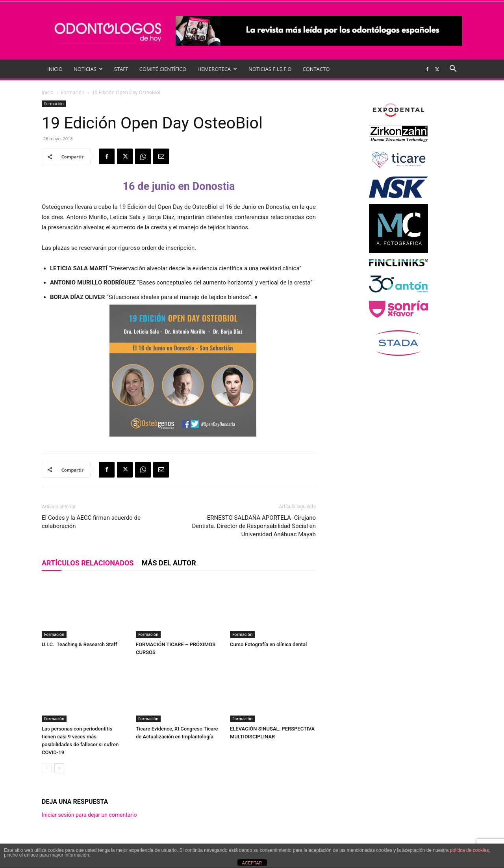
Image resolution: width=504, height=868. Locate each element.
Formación (73, 92)
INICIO (55, 69)
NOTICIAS (88, 69)
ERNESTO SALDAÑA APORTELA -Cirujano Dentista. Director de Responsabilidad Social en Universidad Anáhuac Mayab (254, 526)
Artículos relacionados (88, 563)
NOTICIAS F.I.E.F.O (270, 69)
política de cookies (470, 850)
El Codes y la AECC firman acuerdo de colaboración (91, 522)
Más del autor (169, 563)
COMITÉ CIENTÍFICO (163, 69)
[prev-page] (47, 768)
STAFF (121, 69)
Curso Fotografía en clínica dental (270, 644)
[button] (453, 70)
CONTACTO (316, 69)
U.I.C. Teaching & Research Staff (80, 644)
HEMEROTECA (217, 69)
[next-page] (59, 768)
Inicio (48, 92)
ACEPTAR (252, 863)
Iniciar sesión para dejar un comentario (89, 815)
